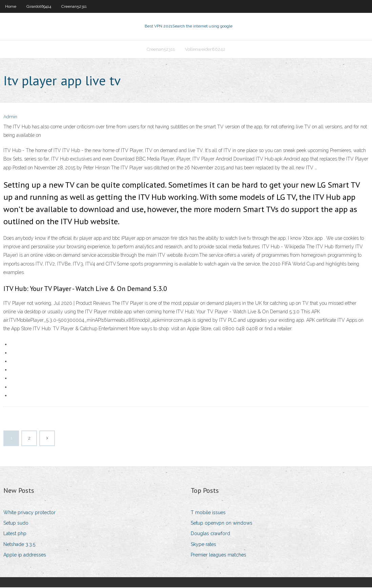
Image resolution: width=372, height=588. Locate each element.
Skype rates (203, 545)
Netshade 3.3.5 (19, 545)
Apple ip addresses (25, 555)
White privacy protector (29, 513)
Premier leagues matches (219, 555)
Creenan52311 (74, 6)
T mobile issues (208, 513)
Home (11, 6)
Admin (10, 118)
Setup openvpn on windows (222, 524)
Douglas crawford (210, 534)
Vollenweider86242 (205, 50)
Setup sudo (16, 524)
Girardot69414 (39, 6)
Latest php (15, 534)
